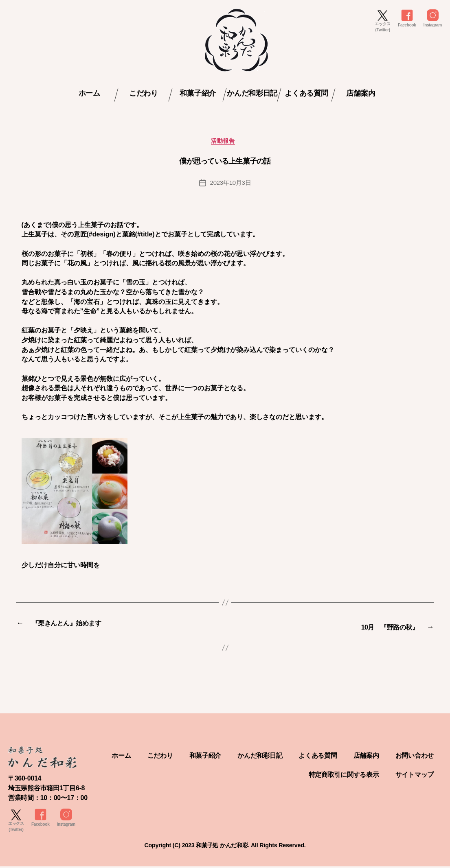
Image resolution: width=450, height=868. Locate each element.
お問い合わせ (243, 776)
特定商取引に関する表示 (335, 776)
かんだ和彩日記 (252, 93)
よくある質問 (306, 93)
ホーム (89, 93)
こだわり (144, 93)
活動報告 (225, 143)
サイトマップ (412, 776)
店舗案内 (361, 93)
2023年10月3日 (230, 185)
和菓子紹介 (198, 93)
